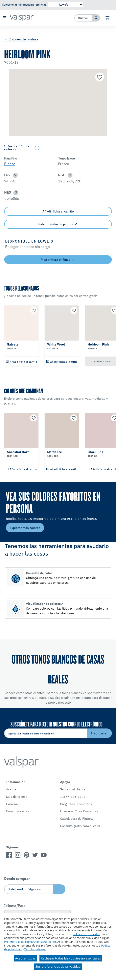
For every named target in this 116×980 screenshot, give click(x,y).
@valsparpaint (60, 698)
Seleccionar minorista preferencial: (24, 5)
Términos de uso (35, 949)
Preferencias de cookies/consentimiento (30, 942)
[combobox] (84, 18)
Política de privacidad (86, 934)
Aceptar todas (25, 958)
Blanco (10, 164)
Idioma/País (15, 906)
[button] (4, 18)
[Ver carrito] (107, 18)
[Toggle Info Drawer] (72, 148)
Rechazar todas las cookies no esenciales (71, 958)
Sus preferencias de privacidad (58, 966)
